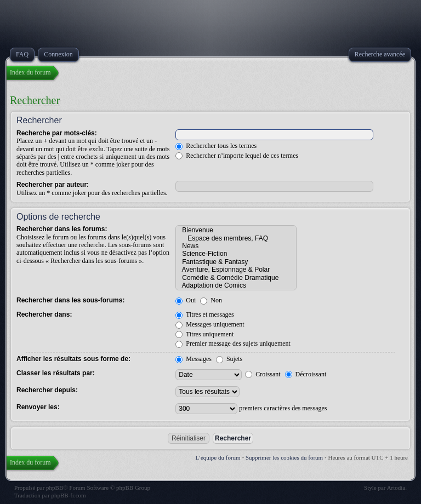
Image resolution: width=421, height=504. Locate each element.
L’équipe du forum (218, 457)
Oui (186, 300)
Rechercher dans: (44, 314)
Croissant (263, 374)
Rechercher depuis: (47, 390)
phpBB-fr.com (68, 495)
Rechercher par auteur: (53, 185)
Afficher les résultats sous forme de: (73, 359)
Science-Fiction (236, 254)
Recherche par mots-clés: (57, 133)
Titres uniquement (204, 334)
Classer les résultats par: (56, 373)
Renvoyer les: (38, 407)
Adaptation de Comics (236, 285)
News (236, 246)
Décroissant (306, 374)
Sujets (229, 359)
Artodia (396, 488)
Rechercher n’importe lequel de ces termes (237, 156)
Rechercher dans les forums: (62, 229)
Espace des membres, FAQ (236, 238)
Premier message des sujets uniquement (233, 343)
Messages (194, 359)
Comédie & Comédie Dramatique (236, 278)
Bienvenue (236, 230)
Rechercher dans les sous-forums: (70, 300)
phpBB (55, 488)
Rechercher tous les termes (216, 146)
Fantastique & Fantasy (236, 262)
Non (211, 300)
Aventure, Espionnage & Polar (236, 270)
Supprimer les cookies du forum (284, 457)
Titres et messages (204, 314)
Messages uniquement (210, 324)
